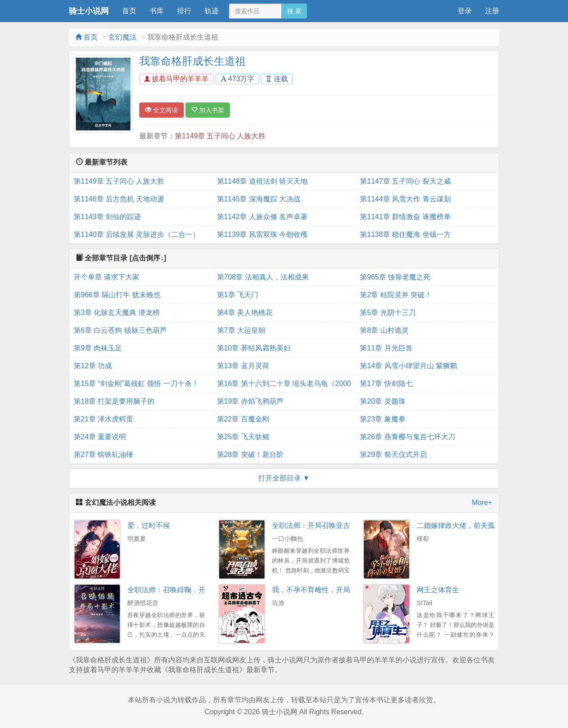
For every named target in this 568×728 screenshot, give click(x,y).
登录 (465, 11)
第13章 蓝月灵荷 (243, 366)
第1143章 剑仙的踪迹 (107, 217)
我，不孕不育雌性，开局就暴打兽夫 (329, 590)
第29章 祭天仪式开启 (393, 455)
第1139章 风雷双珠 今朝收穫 (262, 234)
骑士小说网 (89, 11)
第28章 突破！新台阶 (250, 455)
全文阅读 (162, 110)
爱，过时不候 (149, 525)
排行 (184, 11)
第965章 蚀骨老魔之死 (395, 277)
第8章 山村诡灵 (384, 330)
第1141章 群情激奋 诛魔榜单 (405, 217)
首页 (129, 11)
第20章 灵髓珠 (383, 401)
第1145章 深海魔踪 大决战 (259, 199)
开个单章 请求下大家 (106, 277)
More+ (482, 502)
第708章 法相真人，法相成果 (263, 277)
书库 (157, 11)
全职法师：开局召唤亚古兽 (315, 525)
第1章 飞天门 (238, 295)
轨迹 (212, 11)
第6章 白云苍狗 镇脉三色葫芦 (120, 330)
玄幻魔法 (122, 37)
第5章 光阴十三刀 (388, 313)
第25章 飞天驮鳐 (243, 437)
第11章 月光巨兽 (386, 348)
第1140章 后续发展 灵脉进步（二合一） (137, 234)
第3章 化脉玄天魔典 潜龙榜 (117, 313)
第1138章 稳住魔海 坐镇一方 (405, 234)
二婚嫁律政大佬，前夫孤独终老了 (470, 525)
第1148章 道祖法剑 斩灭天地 (262, 181)
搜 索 (294, 11)
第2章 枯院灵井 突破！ (396, 295)
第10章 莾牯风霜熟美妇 (254, 348)
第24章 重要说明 (100, 437)
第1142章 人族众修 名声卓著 (262, 217)
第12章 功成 (93, 366)
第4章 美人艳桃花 (245, 313)
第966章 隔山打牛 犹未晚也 (117, 295)
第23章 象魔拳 (383, 419)
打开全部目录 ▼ (284, 478)
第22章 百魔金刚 (243, 419)
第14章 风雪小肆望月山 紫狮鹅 (408, 366)
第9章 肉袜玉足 (98, 348)
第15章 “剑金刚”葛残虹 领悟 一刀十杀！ (136, 384)
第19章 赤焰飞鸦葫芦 (250, 401)
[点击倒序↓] (148, 258)
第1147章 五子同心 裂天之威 (405, 181)
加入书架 (208, 110)
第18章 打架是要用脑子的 (114, 401)
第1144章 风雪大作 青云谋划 (405, 199)
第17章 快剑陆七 (386, 384)
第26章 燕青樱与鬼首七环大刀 (407, 437)
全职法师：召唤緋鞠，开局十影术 (181, 590)
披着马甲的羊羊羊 (176, 79)
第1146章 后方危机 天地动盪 (119, 199)
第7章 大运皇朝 (241, 330)
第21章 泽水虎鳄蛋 (103, 419)
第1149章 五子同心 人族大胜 (220, 136)
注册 (492, 11)
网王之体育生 (438, 590)
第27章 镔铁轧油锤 (103, 455)
